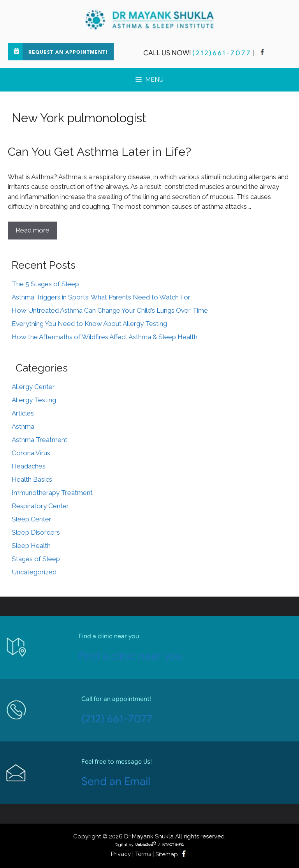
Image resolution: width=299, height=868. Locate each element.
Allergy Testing (34, 400)
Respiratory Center (40, 506)
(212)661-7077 (222, 53)
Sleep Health (31, 546)
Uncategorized (34, 572)
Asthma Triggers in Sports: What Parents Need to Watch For (101, 297)
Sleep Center (32, 519)
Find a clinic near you (130, 656)
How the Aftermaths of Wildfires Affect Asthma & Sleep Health (105, 337)
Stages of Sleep (36, 559)
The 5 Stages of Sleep (45, 284)
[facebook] (262, 53)
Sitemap (167, 854)
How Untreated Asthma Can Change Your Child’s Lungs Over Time (110, 310)
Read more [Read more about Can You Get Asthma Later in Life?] (33, 230)
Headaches (29, 466)
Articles (23, 413)
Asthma (23, 426)
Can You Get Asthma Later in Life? (99, 152)
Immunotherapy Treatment (52, 493)
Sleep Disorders (36, 532)
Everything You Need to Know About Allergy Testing (89, 324)
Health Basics (32, 479)
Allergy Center (33, 387)
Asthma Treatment (40, 440)
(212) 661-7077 (117, 719)
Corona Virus (31, 453)
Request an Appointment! (68, 53)
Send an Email (116, 781)
